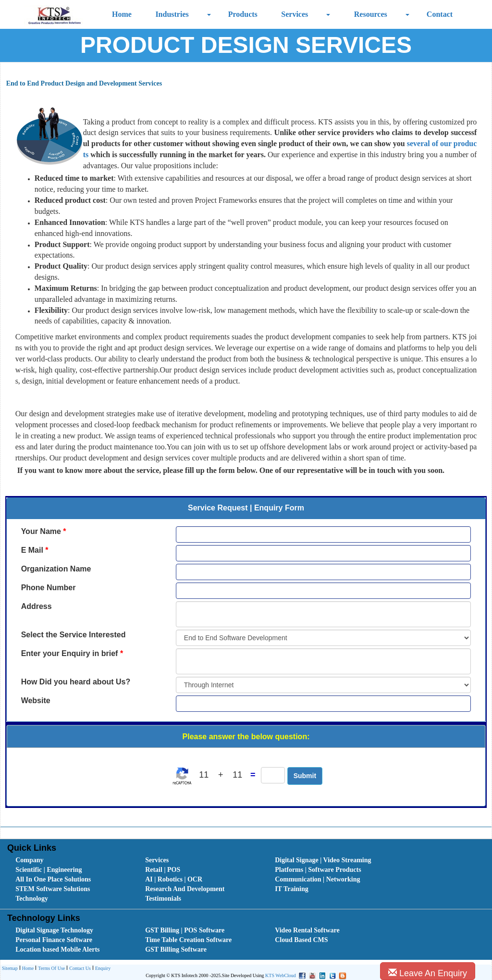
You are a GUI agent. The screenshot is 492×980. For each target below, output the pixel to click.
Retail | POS (163, 870)
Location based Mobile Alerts (57, 949)
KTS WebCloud (281, 975)
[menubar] (248, 880)
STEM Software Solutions (53, 889)
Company (29, 860)
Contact (440, 14)
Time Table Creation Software (188, 940)
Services (295, 14)
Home (122, 14)
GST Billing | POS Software (185, 930)
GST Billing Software (176, 949)
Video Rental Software (307, 930)
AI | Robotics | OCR (174, 879)
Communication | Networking (317, 879)
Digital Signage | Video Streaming (323, 860)
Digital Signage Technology (54, 930)
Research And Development (185, 889)
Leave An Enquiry (428, 973)
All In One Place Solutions (53, 879)
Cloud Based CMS (301, 940)
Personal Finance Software (54, 940)
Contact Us (79, 969)
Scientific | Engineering (49, 870)
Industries (172, 14)
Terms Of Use (50, 969)
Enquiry (102, 969)
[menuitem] (70, 860)
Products (243, 14)
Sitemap (10, 968)
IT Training (292, 889)
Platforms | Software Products (318, 870)
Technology (32, 899)
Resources (371, 14)
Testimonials (163, 899)
